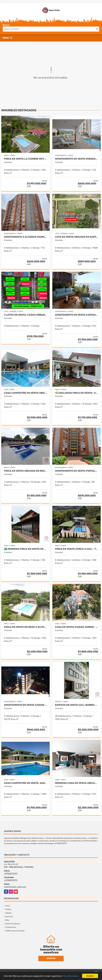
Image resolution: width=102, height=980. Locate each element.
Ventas (8, 909)
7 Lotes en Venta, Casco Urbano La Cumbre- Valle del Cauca (25, 315)
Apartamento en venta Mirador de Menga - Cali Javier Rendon (76, 159)
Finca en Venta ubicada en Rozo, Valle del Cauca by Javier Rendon (25, 471)
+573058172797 (11, 874)
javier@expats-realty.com (15, 887)
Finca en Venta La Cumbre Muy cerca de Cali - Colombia (25, 159)
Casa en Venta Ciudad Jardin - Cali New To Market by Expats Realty (76, 627)
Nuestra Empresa (13, 924)
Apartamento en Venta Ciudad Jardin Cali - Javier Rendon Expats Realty (25, 705)
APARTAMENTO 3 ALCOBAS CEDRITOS (25, 237)
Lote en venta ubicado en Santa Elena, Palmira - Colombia (76, 237)
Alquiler (8, 913)
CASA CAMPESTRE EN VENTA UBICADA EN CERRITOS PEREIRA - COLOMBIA (25, 393)
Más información (71, 976)
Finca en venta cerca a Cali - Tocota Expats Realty (76, 549)
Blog (7, 920)
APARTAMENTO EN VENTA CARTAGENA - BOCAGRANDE (76, 315)
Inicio (8, 906)
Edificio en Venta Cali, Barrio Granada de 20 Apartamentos (76, 705)
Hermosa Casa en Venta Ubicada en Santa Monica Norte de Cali (76, 783)
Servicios (9, 917)
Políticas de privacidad (15, 931)
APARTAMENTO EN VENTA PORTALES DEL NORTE (76, 471)
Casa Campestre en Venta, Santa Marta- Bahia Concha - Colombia (25, 783)
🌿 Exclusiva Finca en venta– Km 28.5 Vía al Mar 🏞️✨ (76, 393)
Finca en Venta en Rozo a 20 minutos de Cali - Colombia (25, 627)
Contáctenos (11, 927)
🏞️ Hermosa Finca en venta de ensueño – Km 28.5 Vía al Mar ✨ (25, 549)
